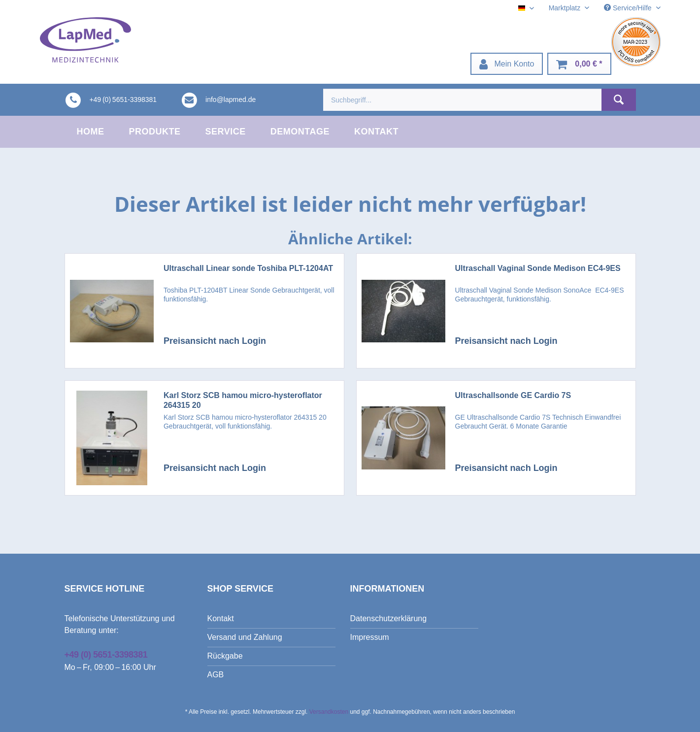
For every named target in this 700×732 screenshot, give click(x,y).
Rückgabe (225, 656)
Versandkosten (329, 712)
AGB (216, 675)
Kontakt (221, 618)
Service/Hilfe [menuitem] (629, 8)
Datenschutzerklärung (389, 618)
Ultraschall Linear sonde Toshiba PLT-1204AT (248, 268)
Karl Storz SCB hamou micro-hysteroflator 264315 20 (243, 400)
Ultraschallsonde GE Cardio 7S (513, 395)
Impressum (370, 637)
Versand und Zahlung (245, 637)
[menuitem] (507, 64)
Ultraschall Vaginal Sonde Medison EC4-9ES (538, 268)
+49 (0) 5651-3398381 (106, 655)
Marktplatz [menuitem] (566, 8)
